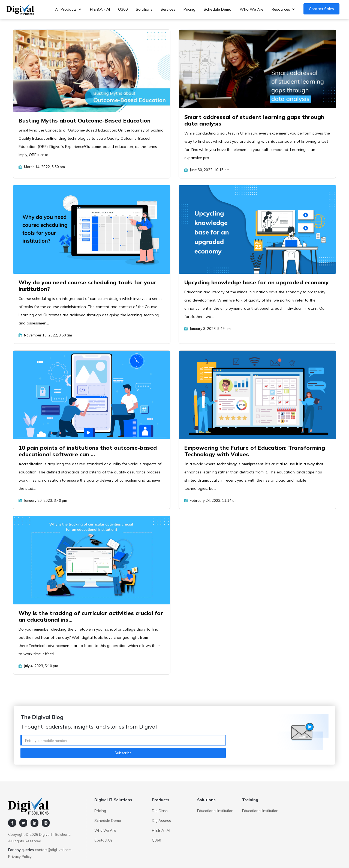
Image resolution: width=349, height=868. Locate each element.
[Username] (123, 740)
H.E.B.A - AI (100, 9)
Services (168, 9)
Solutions (144, 9)
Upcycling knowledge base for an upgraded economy (256, 282)
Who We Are (252, 9)
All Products (66, 9)
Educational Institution (215, 811)
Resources (281, 9)
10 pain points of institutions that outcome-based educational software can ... (88, 451)
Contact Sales (321, 9)
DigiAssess (161, 821)
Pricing (189, 9)
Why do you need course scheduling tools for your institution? (87, 286)
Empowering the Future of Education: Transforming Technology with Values (255, 451)
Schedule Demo (218, 9)
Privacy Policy (20, 857)
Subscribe (123, 753)
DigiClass (160, 811)
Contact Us (103, 840)
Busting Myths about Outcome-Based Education (85, 120)
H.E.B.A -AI (161, 830)
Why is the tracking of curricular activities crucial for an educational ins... (91, 616)
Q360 (123, 9)
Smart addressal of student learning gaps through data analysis (254, 120)
